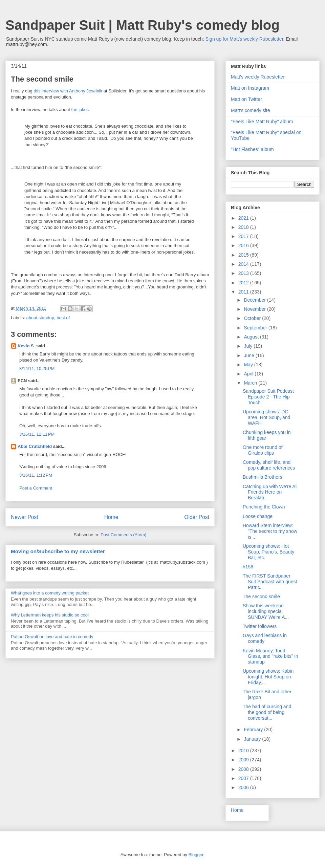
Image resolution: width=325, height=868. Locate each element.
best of (63, 318)
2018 (244, 227)
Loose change (258, 516)
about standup (40, 318)
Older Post (197, 517)
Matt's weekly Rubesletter (258, 77)
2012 (244, 283)
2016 (244, 245)
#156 (248, 567)
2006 (244, 787)
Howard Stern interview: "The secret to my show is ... (270, 531)
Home (111, 517)
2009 (244, 760)
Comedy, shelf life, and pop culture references (269, 465)
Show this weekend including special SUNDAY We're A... (266, 611)
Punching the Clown (264, 507)
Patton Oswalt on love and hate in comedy (52, 637)
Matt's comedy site (251, 110)
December (255, 300)
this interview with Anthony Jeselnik (68, 91)
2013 (244, 273)
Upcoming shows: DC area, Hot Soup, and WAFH (266, 417)
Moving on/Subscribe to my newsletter (58, 551)
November (255, 309)
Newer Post (25, 517)
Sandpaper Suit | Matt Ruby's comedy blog (143, 25)
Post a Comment (36, 488)
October (253, 318)
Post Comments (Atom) (123, 535)
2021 (244, 218)
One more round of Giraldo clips (263, 450)
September (256, 328)
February (254, 730)
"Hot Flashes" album (252, 149)
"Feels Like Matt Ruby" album (262, 122)
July (249, 346)
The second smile (261, 596)
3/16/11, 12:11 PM (37, 434)
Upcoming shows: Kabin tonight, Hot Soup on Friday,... (268, 677)
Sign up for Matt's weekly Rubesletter (244, 39)
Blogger (196, 855)
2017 (244, 236)
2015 (244, 255)
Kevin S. (26, 346)
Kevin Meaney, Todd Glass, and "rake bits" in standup (270, 656)
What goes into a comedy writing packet (50, 593)
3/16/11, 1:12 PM (36, 475)
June (250, 355)
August (252, 337)
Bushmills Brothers (263, 477)
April (249, 374)
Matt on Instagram (250, 88)
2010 (244, 751)
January (253, 739)
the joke (79, 110)
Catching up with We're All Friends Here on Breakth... (270, 492)
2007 (244, 778)
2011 (244, 292)
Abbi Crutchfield (35, 446)
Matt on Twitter (246, 99)
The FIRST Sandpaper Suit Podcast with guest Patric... (270, 582)
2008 (244, 769)
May (249, 365)
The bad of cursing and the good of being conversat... (267, 712)
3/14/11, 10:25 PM (37, 368)
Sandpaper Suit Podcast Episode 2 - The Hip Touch (268, 397)
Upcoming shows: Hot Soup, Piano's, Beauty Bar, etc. (268, 552)
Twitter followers (260, 626)
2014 (244, 264)
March (251, 383)
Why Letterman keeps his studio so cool (50, 615)
